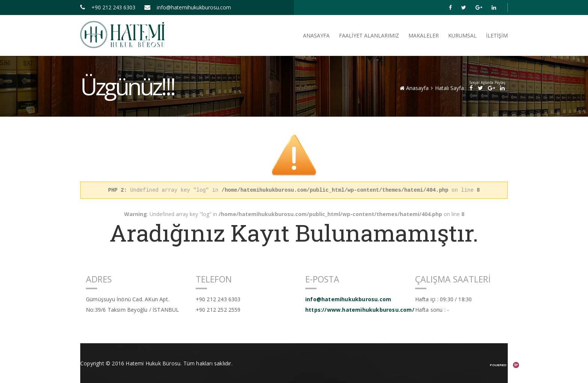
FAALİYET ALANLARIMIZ (369, 35)
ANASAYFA (316, 35)
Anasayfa (414, 88)
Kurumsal (462, 35)
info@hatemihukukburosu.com (188, 7)
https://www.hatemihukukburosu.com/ (355, 310)
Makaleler (424, 35)
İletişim (497, 35)
